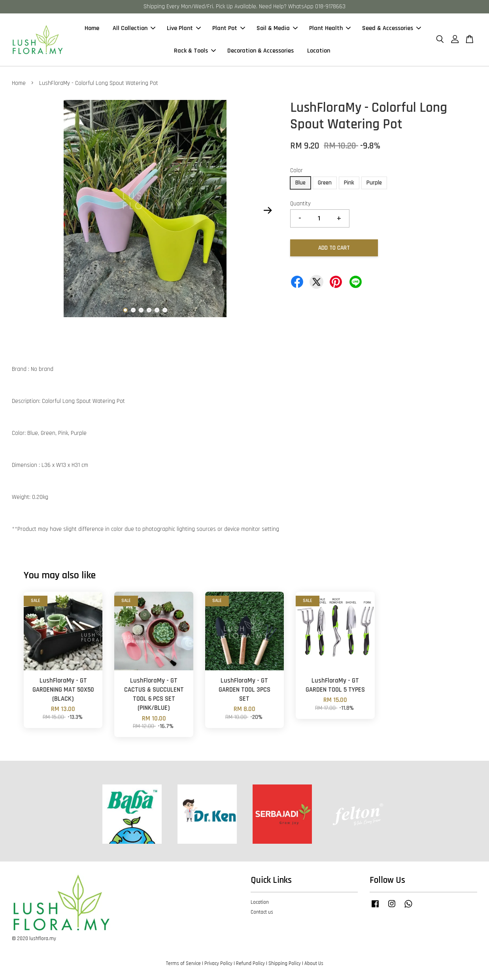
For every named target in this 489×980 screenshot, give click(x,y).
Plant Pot (229, 29)
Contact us (262, 912)
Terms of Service (183, 964)
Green (325, 183)
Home (92, 29)
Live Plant (184, 29)
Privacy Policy (218, 964)
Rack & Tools (195, 51)
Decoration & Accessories (261, 51)
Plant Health (330, 29)
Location (319, 51)
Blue (300, 183)
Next (268, 211)
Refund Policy (250, 964)
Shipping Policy (285, 964)
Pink (349, 183)
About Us (314, 964)
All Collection (134, 29)
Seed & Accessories (392, 29)
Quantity (300, 204)
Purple (374, 183)
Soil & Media (277, 29)
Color (296, 171)
